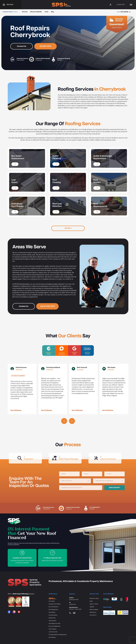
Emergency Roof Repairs (55, 604)
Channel (10, 12)
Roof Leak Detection (54, 607)
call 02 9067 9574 (47, 315)
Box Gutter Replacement (55, 626)
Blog (52, 12)
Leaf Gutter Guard (53, 632)
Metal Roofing (52, 618)
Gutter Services (52, 621)
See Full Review (16, 410)
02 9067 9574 (45, 46)
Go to (124, 12)
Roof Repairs (52, 601)
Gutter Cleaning (52, 629)
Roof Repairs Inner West (55, 624)
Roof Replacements (53, 610)
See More (68, 228)
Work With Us (93, 615)
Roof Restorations (53, 615)
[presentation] (64, 421)
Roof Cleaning (52, 637)
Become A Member (36, 12)
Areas (46, 12)
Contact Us (22, 46)
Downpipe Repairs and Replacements (58, 635)
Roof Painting (52, 612)
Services (25, 12)
